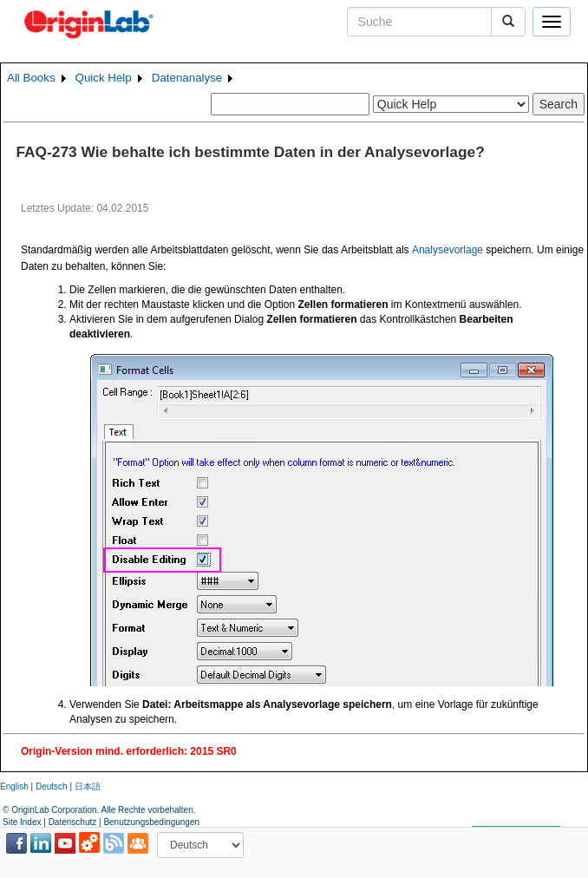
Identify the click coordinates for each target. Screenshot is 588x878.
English (14, 786)
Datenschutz (73, 822)
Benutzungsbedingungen (151, 822)
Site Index (22, 822)
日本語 (88, 786)
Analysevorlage (448, 250)
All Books (31, 78)
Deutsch (52, 786)
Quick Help (104, 78)
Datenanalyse (187, 78)
